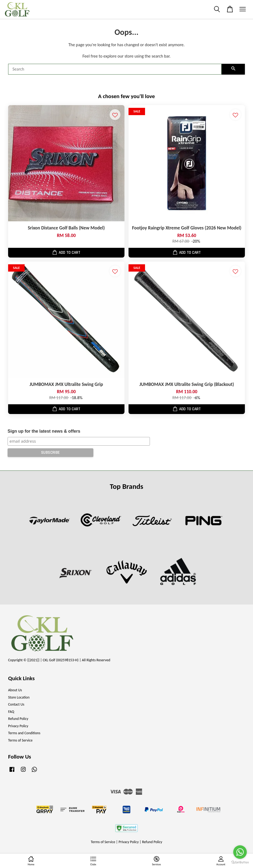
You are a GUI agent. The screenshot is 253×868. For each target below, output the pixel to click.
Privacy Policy (18, 726)
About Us (15, 690)
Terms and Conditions (24, 733)
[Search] (115, 69)
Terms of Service (20, 740)
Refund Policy (18, 719)
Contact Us (16, 704)
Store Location (19, 697)
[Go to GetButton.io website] (240, 862)
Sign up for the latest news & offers (44, 431)
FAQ (11, 712)
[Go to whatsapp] (240, 852)
